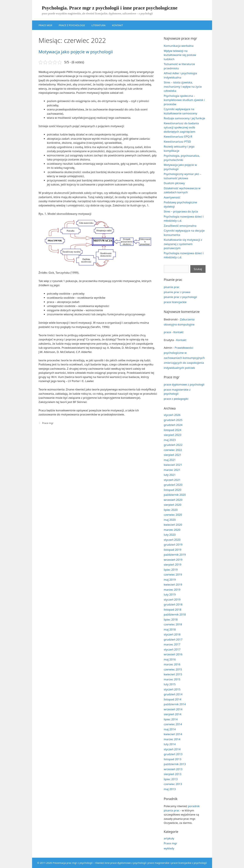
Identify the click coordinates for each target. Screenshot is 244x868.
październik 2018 (175, 614)
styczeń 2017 (172, 649)
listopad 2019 (173, 550)
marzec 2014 (172, 739)
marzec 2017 (172, 644)
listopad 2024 (173, 430)
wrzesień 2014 (173, 709)
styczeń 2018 (172, 634)
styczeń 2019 (172, 600)
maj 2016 (170, 659)
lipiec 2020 (171, 510)
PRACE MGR (45, 25)
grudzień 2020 (173, 485)
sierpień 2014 (173, 714)
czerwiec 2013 (173, 784)
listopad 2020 (173, 490)
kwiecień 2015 (173, 674)
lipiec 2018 (171, 619)
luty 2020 (170, 535)
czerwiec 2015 (173, 669)
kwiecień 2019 (173, 584)
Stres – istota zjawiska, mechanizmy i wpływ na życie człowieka (183, 87)
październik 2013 (175, 764)
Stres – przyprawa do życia (181, 211)
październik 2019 (175, 555)
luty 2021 (170, 475)
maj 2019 (170, 580)
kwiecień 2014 (173, 734)
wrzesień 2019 (173, 560)
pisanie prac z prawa (177, 292)
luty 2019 (170, 594)
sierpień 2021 (173, 455)
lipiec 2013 (171, 779)
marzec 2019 (172, 590)
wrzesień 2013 (173, 769)
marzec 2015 (172, 679)
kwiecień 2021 (173, 465)
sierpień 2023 (173, 435)
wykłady (169, 848)
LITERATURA (99, 25)
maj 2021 (170, 460)
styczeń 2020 (172, 540)
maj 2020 (170, 520)
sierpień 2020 (173, 505)
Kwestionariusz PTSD (177, 142)
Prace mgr (48, 423)
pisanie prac (172, 287)
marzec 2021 (172, 470)
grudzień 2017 (173, 639)
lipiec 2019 (171, 570)
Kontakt (178, 332)
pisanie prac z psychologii (180, 297)
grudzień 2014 (173, 694)
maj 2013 (170, 789)
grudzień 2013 (173, 754)
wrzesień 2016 (173, 654)
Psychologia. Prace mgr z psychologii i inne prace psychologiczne (110, 8)
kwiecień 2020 (173, 525)
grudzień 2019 (173, 545)
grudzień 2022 (173, 445)
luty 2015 (170, 684)
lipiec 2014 (171, 719)
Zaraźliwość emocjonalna (180, 226)
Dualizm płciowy (174, 183)
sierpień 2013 (173, 774)
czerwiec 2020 (173, 515)
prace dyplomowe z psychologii (184, 384)
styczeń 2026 (172, 415)
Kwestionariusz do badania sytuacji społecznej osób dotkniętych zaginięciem (181, 127)
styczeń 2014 (172, 749)
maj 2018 (170, 629)
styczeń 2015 (172, 689)
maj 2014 (170, 729)
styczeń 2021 (172, 480)
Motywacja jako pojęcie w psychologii (76, 52)
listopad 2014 (173, 699)
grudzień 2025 (173, 420)
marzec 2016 (172, 664)
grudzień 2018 (173, 604)
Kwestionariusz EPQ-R (178, 136)
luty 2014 (170, 744)
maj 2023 (170, 440)
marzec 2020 (172, 530)
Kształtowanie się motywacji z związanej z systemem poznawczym (183, 244)
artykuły (169, 838)
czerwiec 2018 (173, 624)
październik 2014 (175, 704)
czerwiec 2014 (173, 724)
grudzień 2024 (173, 425)
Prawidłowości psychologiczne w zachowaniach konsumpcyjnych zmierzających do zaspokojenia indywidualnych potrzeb (184, 358)
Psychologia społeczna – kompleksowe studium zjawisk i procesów (184, 100)
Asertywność (172, 197)
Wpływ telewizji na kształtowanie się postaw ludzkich (180, 55)
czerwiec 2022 (173, 450)
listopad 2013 (173, 759)
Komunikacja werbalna (179, 46)
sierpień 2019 (173, 565)
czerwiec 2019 (173, 574)
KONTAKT (118, 25)
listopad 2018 (173, 609)
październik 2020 (175, 495)
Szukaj (198, 269)
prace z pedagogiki (176, 399)
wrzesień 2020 (173, 500)
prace (167, 332)
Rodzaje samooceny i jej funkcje (184, 118)
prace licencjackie (175, 302)
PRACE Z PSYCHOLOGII (72, 25)
